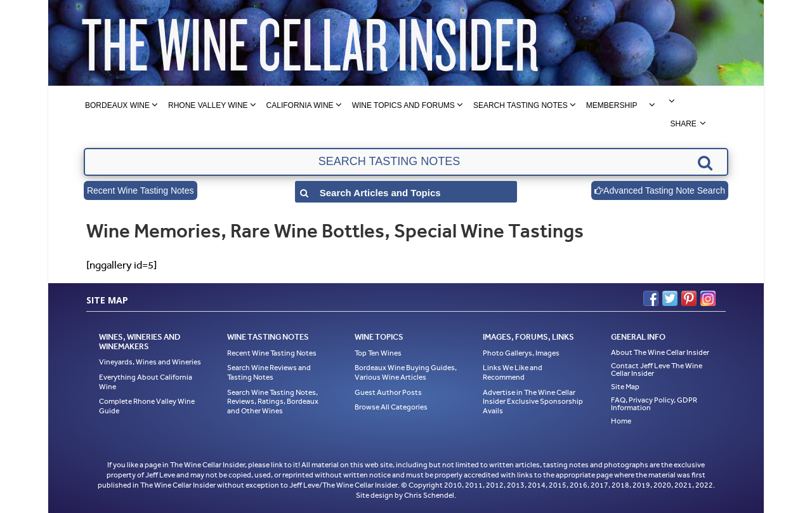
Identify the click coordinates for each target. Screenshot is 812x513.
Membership (612, 105)
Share (683, 124)
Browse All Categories (391, 407)
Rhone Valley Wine (208, 105)
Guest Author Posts (388, 392)
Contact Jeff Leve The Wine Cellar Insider (657, 370)
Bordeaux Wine (117, 105)
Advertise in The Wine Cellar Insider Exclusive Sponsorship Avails (533, 402)
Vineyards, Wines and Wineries (150, 362)
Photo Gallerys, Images (521, 353)
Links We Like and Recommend (513, 372)
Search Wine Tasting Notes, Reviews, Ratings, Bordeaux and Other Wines (273, 402)
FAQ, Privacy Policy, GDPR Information (654, 404)
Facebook (651, 298)
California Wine (300, 105)
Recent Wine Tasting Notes (141, 190)
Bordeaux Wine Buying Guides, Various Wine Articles (406, 372)
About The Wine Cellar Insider (660, 352)
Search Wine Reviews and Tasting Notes (269, 372)
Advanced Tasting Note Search (660, 190)
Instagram (708, 298)
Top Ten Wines (378, 353)
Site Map (625, 387)
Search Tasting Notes (521, 105)
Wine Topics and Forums (403, 105)
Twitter (670, 298)
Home (621, 421)
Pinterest (689, 298)
